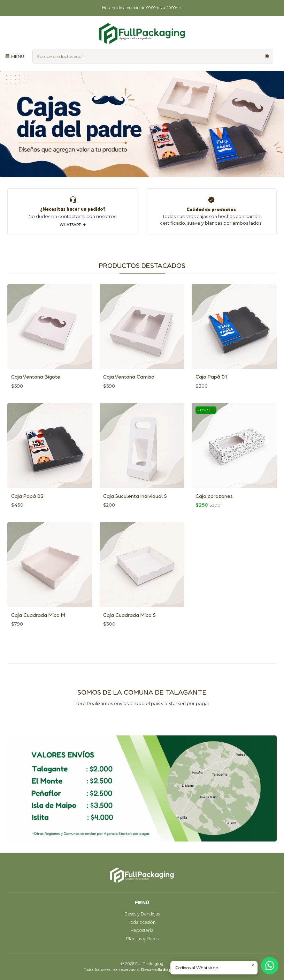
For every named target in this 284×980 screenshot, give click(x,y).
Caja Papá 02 (27, 506)
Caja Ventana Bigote (36, 387)
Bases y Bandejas (142, 914)
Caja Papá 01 (211, 387)
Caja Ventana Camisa (129, 387)
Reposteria (142, 930)
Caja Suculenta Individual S (135, 506)
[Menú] (15, 56)
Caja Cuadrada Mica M (38, 625)
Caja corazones (214, 506)
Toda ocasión (142, 922)
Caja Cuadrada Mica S (129, 625)
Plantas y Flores (142, 939)
